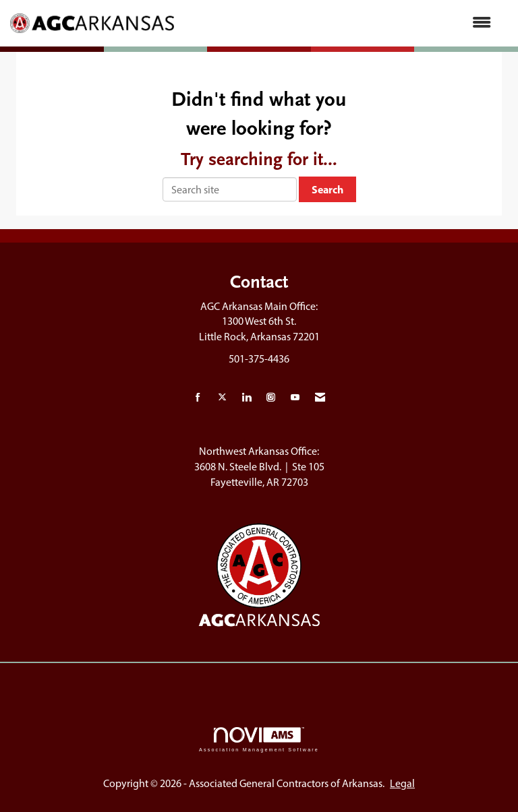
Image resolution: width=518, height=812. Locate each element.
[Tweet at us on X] (222, 398)
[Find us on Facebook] (198, 398)
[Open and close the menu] (339, 23)
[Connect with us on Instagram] (271, 398)
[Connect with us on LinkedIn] (247, 398)
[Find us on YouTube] (295, 398)
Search (327, 189)
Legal (402, 783)
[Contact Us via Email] (320, 398)
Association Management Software (259, 740)
